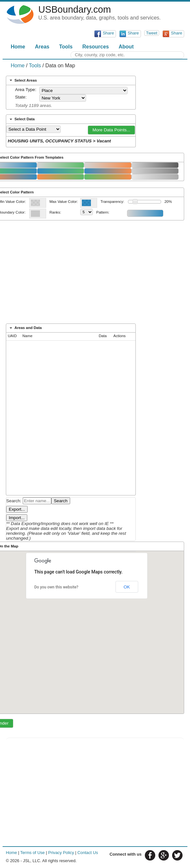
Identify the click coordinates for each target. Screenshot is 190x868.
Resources (95, 47)
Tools (66, 47)
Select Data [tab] (21, 119)
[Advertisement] (95, 274)
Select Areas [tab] (23, 80)
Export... (17, 509)
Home (18, 47)
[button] (111, 130)
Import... (17, 518)
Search (61, 501)
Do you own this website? (57, 587)
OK (127, 587)
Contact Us (88, 853)
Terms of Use (32, 853)
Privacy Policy (61, 853)
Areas (42, 47)
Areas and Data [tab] (25, 328)
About (126, 47)
